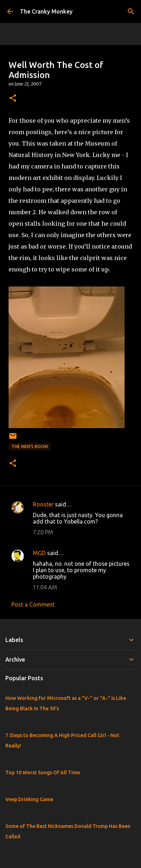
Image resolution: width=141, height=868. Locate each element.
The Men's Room (30, 447)
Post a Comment (33, 604)
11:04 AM (45, 587)
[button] (13, 99)
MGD (39, 553)
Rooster (43, 504)
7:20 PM (43, 532)
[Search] (131, 11)
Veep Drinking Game (29, 799)
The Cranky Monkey (46, 11)
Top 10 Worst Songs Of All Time (43, 773)
